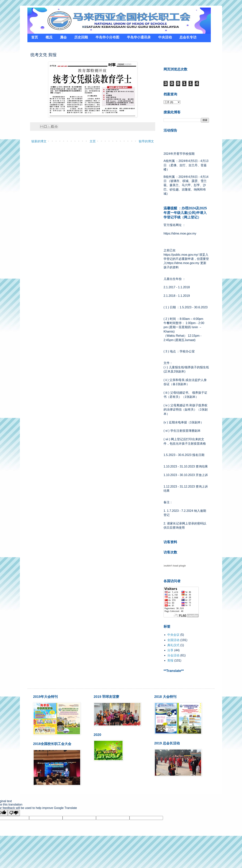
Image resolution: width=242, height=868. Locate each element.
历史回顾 (81, 37)
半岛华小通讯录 (139, 37)
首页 (35, 37)
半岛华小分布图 (107, 37)
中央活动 (165, 37)
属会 (63, 37)
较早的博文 (146, 141)
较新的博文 (39, 141)
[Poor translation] (14, 813)
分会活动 (173, 655)
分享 (170, 650)
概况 (49, 37)
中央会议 (173, 635)
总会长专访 (188, 37)
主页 (93, 141)
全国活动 (173, 640)
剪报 (170, 660)
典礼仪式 (173, 645)
